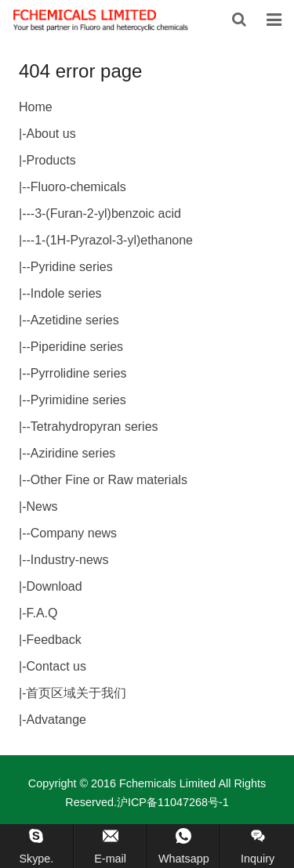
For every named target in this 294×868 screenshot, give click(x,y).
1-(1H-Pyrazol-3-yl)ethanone (114, 240)
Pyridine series (72, 267)
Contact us (56, 666)
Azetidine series (75, 320)
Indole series (66, 293)
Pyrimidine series (78, 400)
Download (54, 586)
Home (36, 107)
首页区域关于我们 (76, 693)
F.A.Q (42, 613)
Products (51, 160)
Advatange (56, 720)
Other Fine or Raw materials (109, 480)
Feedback (53, 640)
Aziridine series (73, 453)
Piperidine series (77, 347)
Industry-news (70, 560)
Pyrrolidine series (79, 373)
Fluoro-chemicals (78, 187)
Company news (74, 533)
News (42, 506)
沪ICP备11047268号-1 (173, 802)
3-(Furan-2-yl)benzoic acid (108, 213)
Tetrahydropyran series (94, 427)
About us (51, 134)
